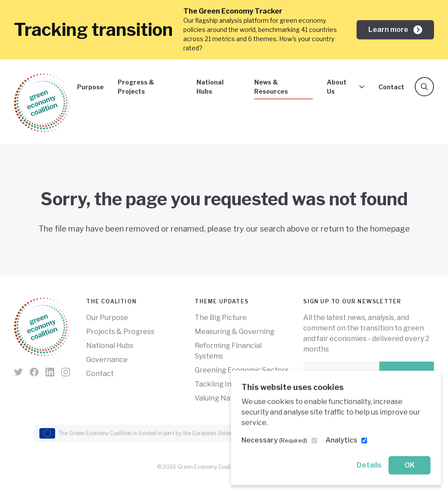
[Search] (424, 87)
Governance (107, 360)
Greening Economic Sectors (242, 370)
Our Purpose (107, 318)
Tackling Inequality (226, 384)
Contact (391, 87)
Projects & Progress (120, 332)
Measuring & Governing (234, 332)
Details (369, 465)
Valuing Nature (220, 398)
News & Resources (271, 87)
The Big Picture (221, 318)
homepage (390, 229)
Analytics (341, 440)
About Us (346, 87)
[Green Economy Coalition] (42, 103)
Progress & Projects (136, 87)
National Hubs (210, 87)
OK (410, 465)
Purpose (90, 87)
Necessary (274, 440)
